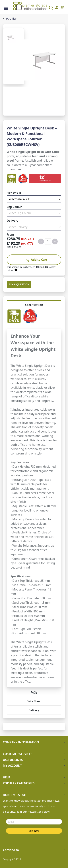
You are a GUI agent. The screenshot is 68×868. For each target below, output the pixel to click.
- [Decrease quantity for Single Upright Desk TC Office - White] (41, 241)
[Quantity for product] (48, 241)
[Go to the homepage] (30, 6)
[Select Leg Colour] (34, 213)
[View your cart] (62, 8)
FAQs (34, 692)
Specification (34, 305)
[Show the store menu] (6, 8)
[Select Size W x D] (34, 199)
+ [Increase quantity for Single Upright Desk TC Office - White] (55, 241)
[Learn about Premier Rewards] (16, 270)
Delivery (34, 710)
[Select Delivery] (34, 227)
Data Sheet (34, 701)
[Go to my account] (57, 8)
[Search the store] (49, 8)
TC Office (11, 19)
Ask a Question (19, 284)
